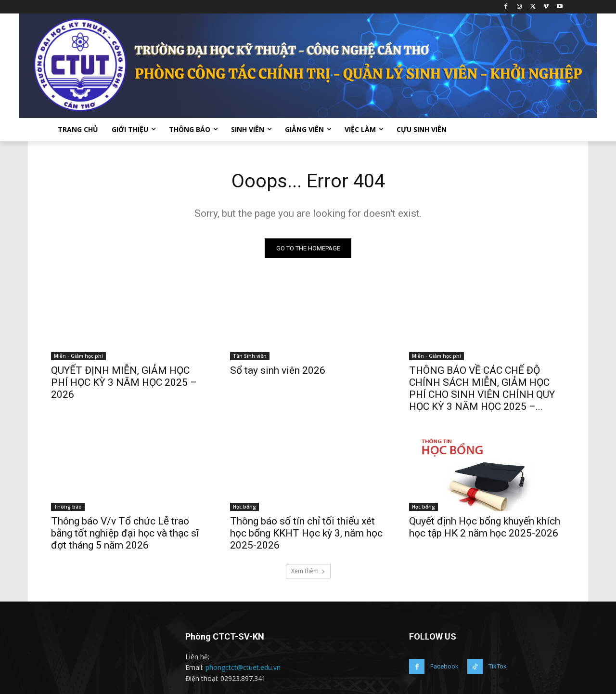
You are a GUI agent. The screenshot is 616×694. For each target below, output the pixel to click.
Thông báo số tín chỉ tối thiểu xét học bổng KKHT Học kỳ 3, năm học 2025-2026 (306, 534)
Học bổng (244, 507)
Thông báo (68, 507)
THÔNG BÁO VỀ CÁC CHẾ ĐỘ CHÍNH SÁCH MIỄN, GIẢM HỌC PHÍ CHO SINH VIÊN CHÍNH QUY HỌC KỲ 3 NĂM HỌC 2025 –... (482, 389)
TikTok (498, 667)
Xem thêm (308, 571)
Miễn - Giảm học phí (78, 356)
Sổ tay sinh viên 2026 (278, 371)
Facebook (444, 667)
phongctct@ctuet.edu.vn (243, 668)
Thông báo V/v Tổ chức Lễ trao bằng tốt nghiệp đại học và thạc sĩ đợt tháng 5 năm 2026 (125, 534)
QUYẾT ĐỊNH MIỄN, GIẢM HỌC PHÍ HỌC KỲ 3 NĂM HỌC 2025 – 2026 (124, 383)
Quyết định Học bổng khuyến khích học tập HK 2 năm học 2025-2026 (485, 528)
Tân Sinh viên (250, 356)
